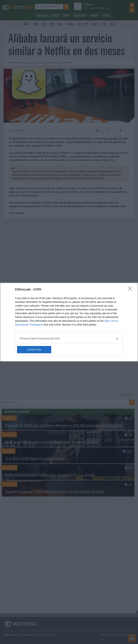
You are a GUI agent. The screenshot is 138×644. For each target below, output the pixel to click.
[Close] (131, 290)
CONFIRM (34, 349)
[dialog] (69, 322)
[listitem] (69, 339)
